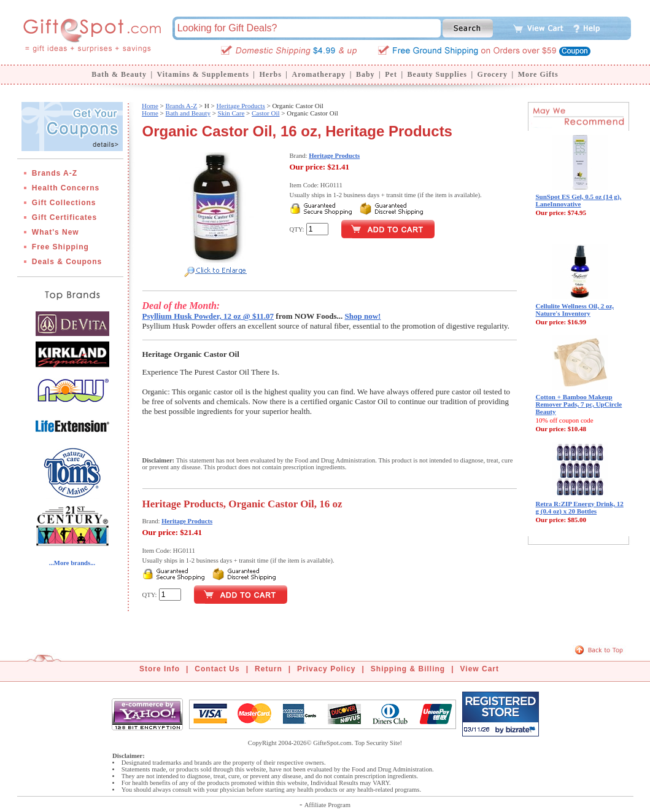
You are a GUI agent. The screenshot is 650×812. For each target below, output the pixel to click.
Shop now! (363, 316)
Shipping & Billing (408, 669)
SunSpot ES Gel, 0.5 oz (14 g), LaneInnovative (579, 200)
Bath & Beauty (119, 74)
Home (150, 106)
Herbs (270, 74)
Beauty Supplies (437, 74)
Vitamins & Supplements (203, 74)
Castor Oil (266, 113)
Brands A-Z (55, 173)
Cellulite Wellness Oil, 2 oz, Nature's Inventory (575, 310)
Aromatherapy (319, 74)
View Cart (480, 669)
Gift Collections (64, 203)
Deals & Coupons (67, 262)
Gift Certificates (64, 217)
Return (269, 669)
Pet (391, 74)
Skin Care (231, 113)
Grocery (493, 74)
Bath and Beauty (188, 113)
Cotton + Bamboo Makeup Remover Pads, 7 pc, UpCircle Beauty (579, 404)
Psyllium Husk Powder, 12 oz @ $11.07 (208, 316)
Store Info (160, 669)
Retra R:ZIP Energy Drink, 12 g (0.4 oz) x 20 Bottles (580, 507)
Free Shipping (60, 247)
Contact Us (217, 669)
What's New (56, 232)
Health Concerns (66, 188)
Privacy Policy (326, 669)
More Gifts (538, 74)
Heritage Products (241, 106)
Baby (366, 74)
